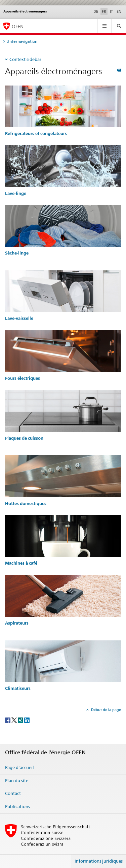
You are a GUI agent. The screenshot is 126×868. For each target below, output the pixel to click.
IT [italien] (111, 11)
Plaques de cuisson (24, 438)
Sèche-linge (17, 253)
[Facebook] (8, 720)
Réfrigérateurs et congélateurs (36, 133)
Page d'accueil (19, 767)
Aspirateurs (17, 623)
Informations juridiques (99, 861)
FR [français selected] (104, 11)
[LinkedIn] (27, 720)
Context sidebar (25, 59)
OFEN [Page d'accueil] (18, 26)
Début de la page (106, 710)
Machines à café (21, 563)
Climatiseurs (18, 688)
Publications (17, 806)
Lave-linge (16, 193)
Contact (13, 793)
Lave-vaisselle (19, 318)
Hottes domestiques (26, 504)
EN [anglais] (119, 11)
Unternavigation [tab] (22, 41)
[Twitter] (15, 720)
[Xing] (21, 720)
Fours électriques (23, 378)
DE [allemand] (96, 11)
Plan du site (17, 780)
